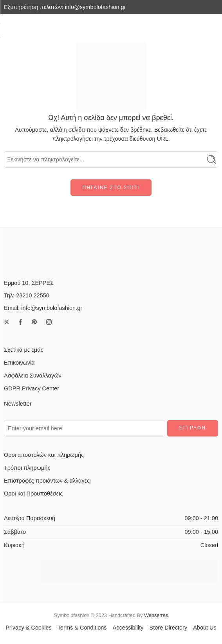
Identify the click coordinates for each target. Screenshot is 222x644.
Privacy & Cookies (29, 628)
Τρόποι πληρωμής (27, 468)
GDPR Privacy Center (32, 388)
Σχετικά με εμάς (24, 350)
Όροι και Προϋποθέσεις (33, 494)
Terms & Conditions (82, 628)
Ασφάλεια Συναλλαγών (33, 376)
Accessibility (128, 628)
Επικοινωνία (19, 363)
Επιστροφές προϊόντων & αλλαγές (47, 481)
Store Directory (168, 628)
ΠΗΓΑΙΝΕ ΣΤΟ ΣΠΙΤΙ (111, 188)
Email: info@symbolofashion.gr (43, 308)
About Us (205, 628)
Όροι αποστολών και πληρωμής (44, 455)
